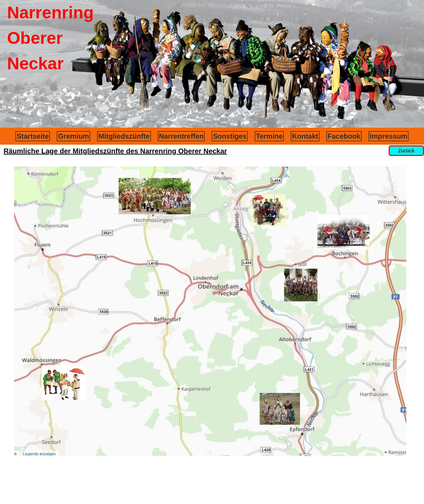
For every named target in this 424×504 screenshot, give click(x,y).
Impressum (388, 136)
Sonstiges (230, 136)
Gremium (73, 136)
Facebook (344, 136)
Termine (269, 136)
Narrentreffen (181, 136)
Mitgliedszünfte (124, 136)
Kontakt (305, 136)
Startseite (33, 136)
